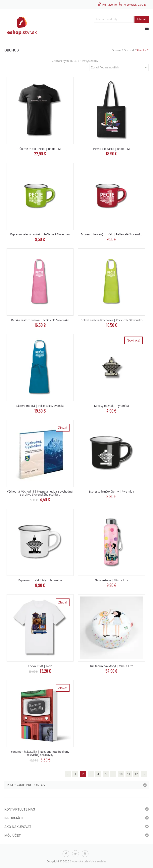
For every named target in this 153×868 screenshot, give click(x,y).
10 (121, 774)
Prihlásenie (109, 4)
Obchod (129, 50)
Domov (116, 50)
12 (136, 774)
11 (129, 774)
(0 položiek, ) (135, 5)
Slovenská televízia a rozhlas (88, 861)
